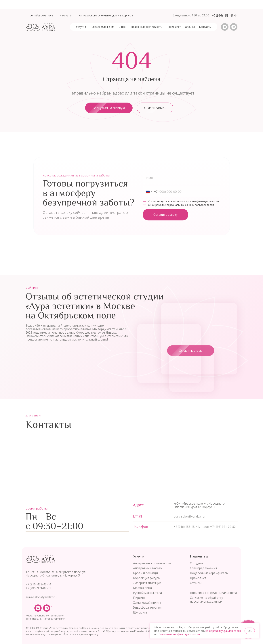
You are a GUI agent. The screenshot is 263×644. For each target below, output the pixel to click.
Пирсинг (139, 598)
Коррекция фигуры (147, 578)
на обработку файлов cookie (223, 631)
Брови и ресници (145, 573)
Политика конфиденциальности (213, 593)
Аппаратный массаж (148, 568)
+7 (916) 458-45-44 (38, 584)
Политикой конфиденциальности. (179, 634)
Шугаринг (140, 612)
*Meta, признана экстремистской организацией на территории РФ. (45, 617)
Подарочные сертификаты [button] (209, 573)
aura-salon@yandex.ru (41, 597)
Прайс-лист (198, 578)
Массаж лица (142, 588)
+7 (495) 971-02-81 (38, 588)
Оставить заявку (165, 216)
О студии (196, 563)
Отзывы (196, 583)
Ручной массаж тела (147, 593)
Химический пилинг (147, 603)
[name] (182, 179)
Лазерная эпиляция (147, 583)
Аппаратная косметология (152, 563)
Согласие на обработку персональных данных (206, 600)
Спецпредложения (203, 568)
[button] (225, 16)
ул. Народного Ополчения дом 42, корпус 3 (106, 15)
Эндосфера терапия (147, 608)
